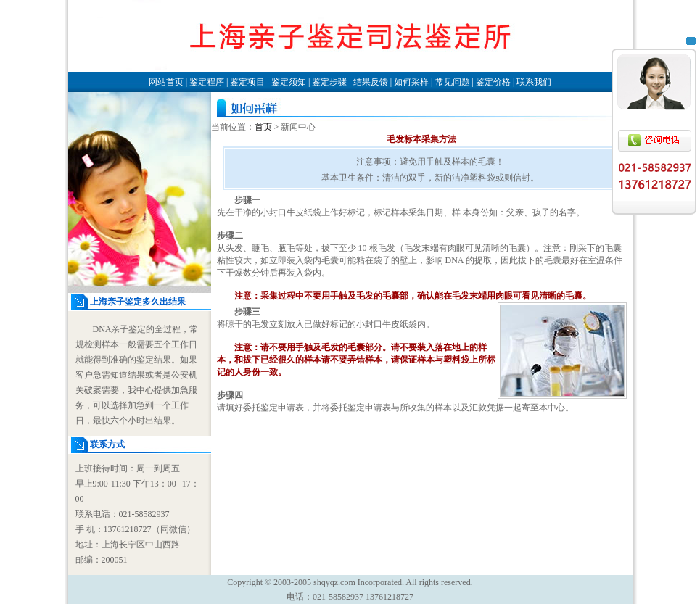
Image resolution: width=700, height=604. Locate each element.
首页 (263, 127)
